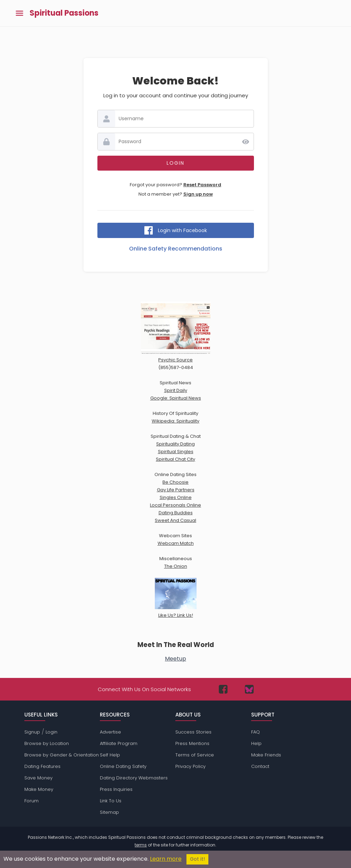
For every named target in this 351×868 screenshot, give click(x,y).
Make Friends (266, 755)
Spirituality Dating (175, 444)
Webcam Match (176, 543)
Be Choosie (175, 482)
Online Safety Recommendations (176, 249)
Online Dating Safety (123, 766)
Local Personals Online (175, 505)
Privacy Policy (190, 766)
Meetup (175, 659)
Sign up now (198, 194)
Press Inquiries (116, 789)
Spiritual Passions (64, 13)
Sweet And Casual (175, 520)
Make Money (39, 789)
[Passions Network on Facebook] (223, 689)
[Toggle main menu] (19, 13)
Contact (260, 766)
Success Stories (193, 732)
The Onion (176, 566)
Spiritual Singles (176, 452)
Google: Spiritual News (176, 398)
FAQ (256, 732)
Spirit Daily (176, 390)
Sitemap (109, 812)
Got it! (197, 859)
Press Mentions (192, 743)
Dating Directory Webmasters (134, 778)
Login (51, 732)
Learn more (166, 859)
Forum (31, 801)
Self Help (110, 755)
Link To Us (111, 801)
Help (256, 743)
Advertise (110, 732)
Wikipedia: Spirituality (175, 421)
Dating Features (42, 766)
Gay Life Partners (176, 490)
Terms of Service (195, 755)
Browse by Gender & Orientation (62, 755)
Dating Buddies (176, 513)
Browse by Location (47, 743)
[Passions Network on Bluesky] (249, 689)
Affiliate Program (119, 743)
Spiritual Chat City (175, 459)
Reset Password (202, 185)
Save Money (38, 778)
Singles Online (176, 497)
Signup (32, 732)
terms (141, 845)
